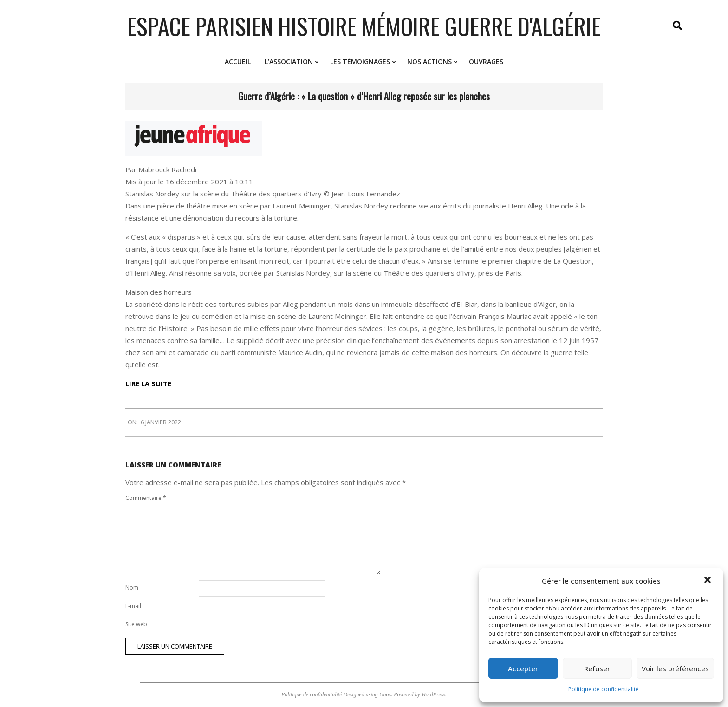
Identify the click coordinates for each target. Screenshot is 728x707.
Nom (132, 587)
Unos (385, 694)
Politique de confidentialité (604, 689)
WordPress (433, 694)
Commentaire (146, 498)
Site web (136, 624)
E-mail (133, 606)
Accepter (523, 668)
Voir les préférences (675, 668)
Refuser (597, 668)
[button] (708, 581)
